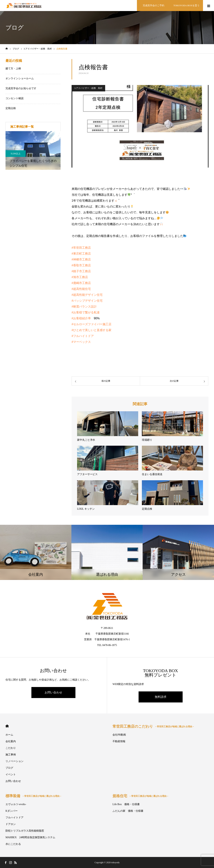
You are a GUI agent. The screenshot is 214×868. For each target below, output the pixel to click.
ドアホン (11, 824)
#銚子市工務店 (81, 271)
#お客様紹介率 (81, 318)
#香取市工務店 (81, 265)
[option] (33, 150)
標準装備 (34, 796)
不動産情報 (119, 741)
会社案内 (11, 741)
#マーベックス (81, 342)
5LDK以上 (16, 154)
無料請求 (161, 697)
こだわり (11, 748)
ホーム (9, 735)
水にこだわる (13, 844)
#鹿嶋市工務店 (81, 283)
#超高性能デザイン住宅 (87, 295)
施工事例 (11, 755)
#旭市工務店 (80, 277)
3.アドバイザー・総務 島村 (88, 88)
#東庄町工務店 (81, 254)
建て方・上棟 (13, 69)
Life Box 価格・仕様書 (126, 804)
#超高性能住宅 (81, 289)
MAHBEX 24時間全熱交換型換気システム (30, 837)
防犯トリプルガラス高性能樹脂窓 (25, 831)
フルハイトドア (14, 818)
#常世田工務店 (81, 248)
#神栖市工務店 (81, 259)
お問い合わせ (53, 692)
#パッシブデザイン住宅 (87, 301)
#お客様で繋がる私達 (86, 312)
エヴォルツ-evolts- (16, 804)
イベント (11, 774)
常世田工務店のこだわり (153, 726)
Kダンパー (12, 811)
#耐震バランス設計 (84, 307)
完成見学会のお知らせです (21, 88)
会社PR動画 (119, 735)
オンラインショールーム (20, 78)
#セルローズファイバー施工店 (91, 324)
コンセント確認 (14, 98)
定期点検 (11, 108)
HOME (7, 726)
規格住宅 (141, 796)
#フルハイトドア (83, 336)
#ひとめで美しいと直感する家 (91, 330)
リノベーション (14, 761)
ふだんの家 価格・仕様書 (128, 811)
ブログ (9, 768)
